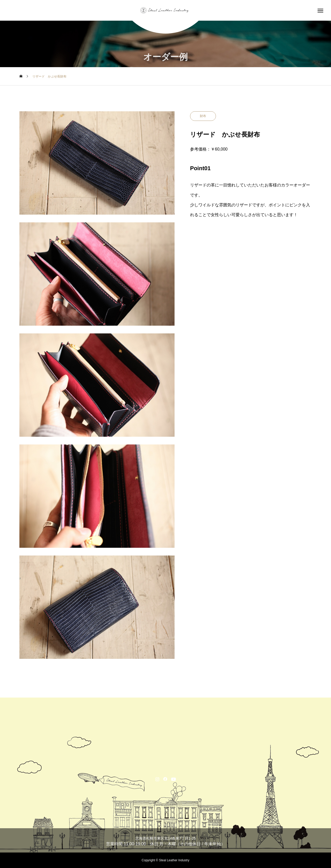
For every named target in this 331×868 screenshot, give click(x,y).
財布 (203, 116)
